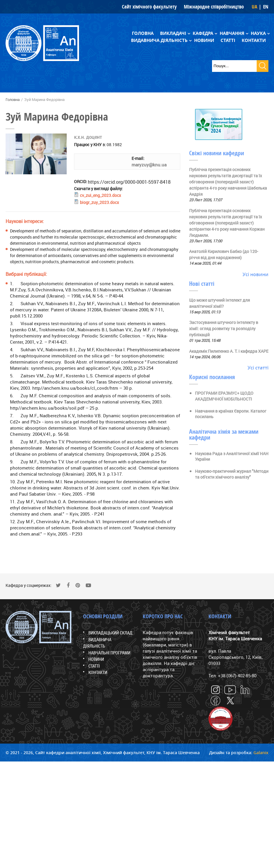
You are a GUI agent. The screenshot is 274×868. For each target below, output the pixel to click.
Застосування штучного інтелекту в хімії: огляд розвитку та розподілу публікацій (224, 329)
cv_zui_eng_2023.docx (100, 195)
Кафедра (203, 33)
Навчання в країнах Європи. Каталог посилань (231, 414)
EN (266, 7)
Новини (204, 40)
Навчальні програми (109, 653)
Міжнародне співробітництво (214, 7)
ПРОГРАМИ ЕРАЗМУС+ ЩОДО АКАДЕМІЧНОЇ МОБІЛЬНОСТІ (224, 396)
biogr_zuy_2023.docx (99, 202)
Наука (258, 33)
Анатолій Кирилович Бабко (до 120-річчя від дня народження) (224, 254)
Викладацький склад (110, 633)
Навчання (232, 33)
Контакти (254, 40)
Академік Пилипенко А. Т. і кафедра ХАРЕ (229, 351)
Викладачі (173, 33)
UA (254, 7)
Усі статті (258, 368)
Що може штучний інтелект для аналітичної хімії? (220, 303)
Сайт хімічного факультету (149, 7)
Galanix (261, 753)
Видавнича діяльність (159, 40)
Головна (143, 33)
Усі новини (255, 274)
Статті (228, 40)
